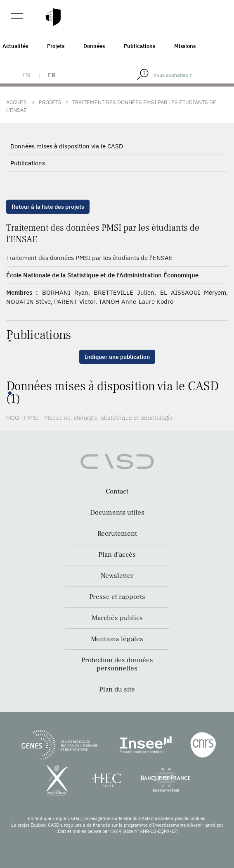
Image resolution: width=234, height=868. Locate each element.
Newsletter (117, 576)
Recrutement (117, 534)
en (26, 75)
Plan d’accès (117, 555)
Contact (117, 491)
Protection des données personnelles (117, 664)
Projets (56, 46)
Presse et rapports (117, 597)
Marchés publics (117, 618)
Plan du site (117, 689)
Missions (185, 46)
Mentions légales (117, 639)
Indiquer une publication (117, 357)
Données (94, 46)
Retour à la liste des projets (48, 207)
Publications (139, 46)
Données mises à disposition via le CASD (67, 146)
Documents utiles (117, 513)
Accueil (17, 102)
